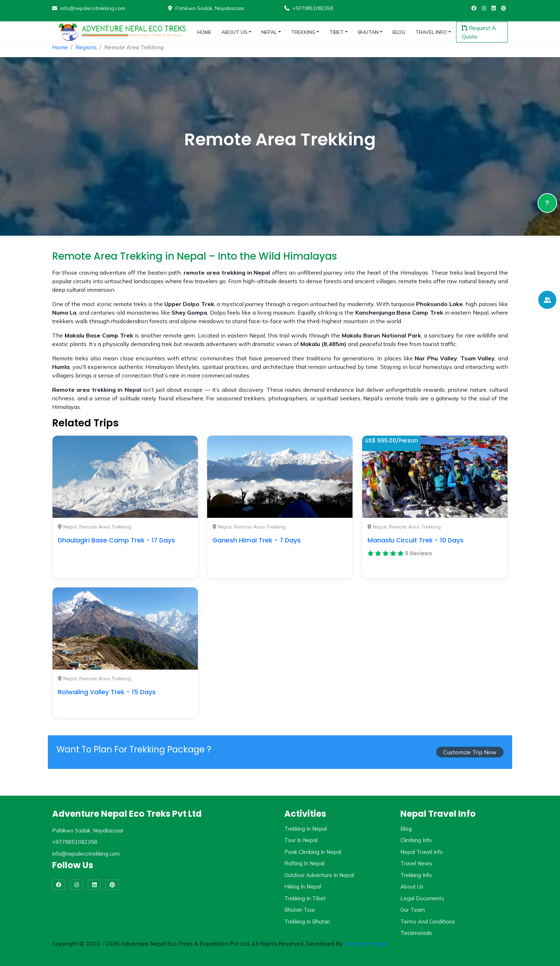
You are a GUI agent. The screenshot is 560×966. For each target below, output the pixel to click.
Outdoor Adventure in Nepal (319, 875)
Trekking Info (416, 875)
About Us (412, 887)
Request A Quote (479, 32)
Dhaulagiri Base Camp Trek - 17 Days (116, 540)
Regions (86, 47)
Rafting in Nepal (304, 863)
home (204, 32)
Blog (406, 829)
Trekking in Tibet (305, 898)
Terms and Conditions (428, 922)
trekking (303, 32)
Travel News (416, 863)
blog (399, 32)
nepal (269, 32)
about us (234, 32)
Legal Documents (422, 898)
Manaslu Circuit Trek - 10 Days (416, 540)
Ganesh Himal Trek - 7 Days (257, 540)
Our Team (413, 910)
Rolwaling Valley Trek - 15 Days (107, 692)
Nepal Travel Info (422, 852)
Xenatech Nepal (367, 944)
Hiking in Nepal (303, 887)
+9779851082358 (309, 8)
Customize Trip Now (470, 752)
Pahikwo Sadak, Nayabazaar (206, 8)
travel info (431, 32)
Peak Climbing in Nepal (313, 852)
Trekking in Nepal (306, 829)
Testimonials (416, 933)
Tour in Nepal (301, 840)
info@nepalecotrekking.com (89, 8)
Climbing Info (416, 840)
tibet (336, 32)
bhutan (368, 32)
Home (60, 47)
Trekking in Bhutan (307, 922)
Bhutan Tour (300, 910)
